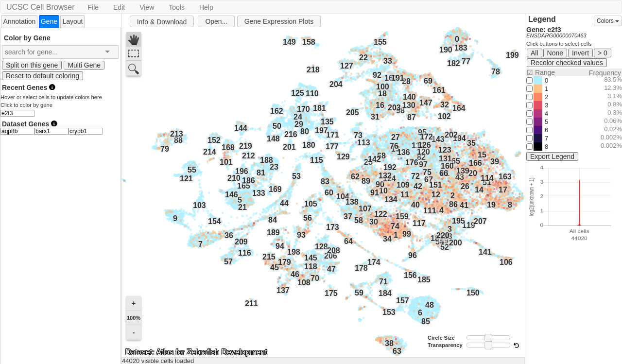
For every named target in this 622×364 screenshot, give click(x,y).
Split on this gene (32, 65)
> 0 (603, 53)
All (535, 53)
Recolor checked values (567, 63)
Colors (608, 21)
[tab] (19, 21)
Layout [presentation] (72, 21)
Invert (580, 53)
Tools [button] (177, 7)
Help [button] (206, 7)
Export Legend (552, 156)
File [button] (93, 7)
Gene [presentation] (49, 21)
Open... (216, 21)
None (555, 53)
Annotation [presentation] (19, 21)
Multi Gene (84, 65)
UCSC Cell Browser (40, 7)
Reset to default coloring (43, 76)
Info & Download (162, 22)
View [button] (147, 7)
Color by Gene (27, 38)
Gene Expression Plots (279, 21)
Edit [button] (119, 7)
